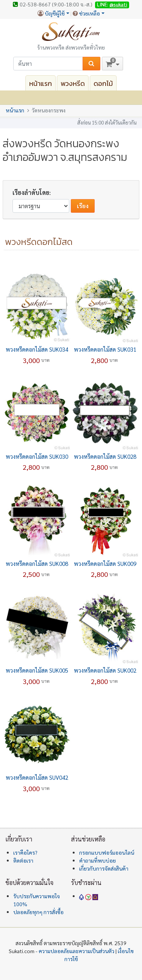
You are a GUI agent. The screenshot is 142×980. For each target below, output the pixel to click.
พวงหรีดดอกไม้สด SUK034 (37, 349)
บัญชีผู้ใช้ (55, 13)
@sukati (118, 4)
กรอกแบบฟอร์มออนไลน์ (107, 852)
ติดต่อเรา (23, 860)
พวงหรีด (73, 83)
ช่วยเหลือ (90, 13)
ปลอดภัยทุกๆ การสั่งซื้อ (38, 912)
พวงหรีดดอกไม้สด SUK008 (37, 563)
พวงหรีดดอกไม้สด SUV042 (37, 777)
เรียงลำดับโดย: (32, 192)
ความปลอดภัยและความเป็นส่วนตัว (76, 951)
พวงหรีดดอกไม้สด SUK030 (37, 456)
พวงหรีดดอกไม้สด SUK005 (37, 670)
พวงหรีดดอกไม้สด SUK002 (105, 670)
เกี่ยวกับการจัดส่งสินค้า (104, 868)
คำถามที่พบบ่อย (98, 860)
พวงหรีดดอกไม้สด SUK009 (105, 563)
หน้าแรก (41, 83)
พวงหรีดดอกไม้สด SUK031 (105, 349)
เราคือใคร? (25, 852)
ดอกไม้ (103, 83)
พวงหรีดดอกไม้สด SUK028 (105, 456)
